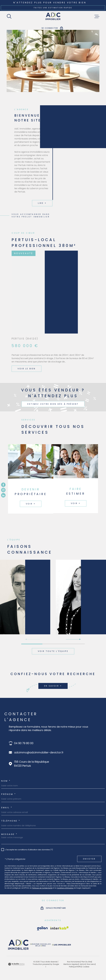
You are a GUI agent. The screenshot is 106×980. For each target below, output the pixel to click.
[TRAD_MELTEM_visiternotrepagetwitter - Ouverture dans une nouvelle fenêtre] (3, 495)
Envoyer (89, 859)
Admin (82, 964)
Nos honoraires (73, 962)
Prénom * (9, 794)
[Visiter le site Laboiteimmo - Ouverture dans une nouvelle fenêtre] (16, 964)
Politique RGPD (75, 967)
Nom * (6, 781)
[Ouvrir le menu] (97, 16)
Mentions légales (71, 964)
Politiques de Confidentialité (42, 888)
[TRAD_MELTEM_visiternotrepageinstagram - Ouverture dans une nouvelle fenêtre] (3, 490)
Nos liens (91, 964)
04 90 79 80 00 (24, 743)
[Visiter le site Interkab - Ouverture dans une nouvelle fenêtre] (42, 928)
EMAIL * (7, 808)
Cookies (86, 967)
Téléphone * (11, 821)
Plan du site (86, 962)
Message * (9, 834)
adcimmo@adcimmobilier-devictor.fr (39, 753)
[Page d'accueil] (53, 16)
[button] (73, 639)
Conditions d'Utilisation (65, 888)
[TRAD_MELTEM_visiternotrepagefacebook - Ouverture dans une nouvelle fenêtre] (3, 485)
